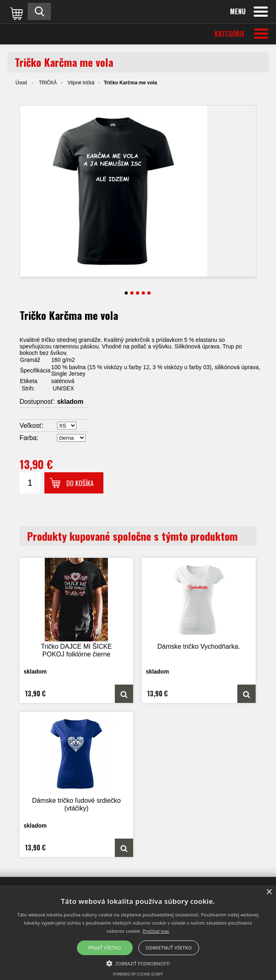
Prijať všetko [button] (105, 948)
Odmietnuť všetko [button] (169, 948)
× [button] (269, 892)
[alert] (138, 933)
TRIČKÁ (48, 83)
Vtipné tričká (81, 83)
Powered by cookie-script (138, 974)
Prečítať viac (156, 931)
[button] (138, 963)
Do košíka (80, 483)
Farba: (29, 438)
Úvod (21, 83)
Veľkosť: (32, 426)
